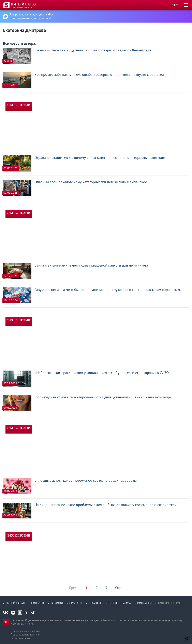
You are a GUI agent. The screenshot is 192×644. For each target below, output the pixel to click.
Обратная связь (21, 638)
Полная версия (169, 603)
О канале (95, 603)
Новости (38, 603)
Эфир (175, 5)
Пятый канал (15, 603)
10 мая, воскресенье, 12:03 (21, 7)
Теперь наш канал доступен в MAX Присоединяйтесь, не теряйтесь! (32, 16)
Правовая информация (25, 631)
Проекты (76, 603)
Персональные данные (25, 634)
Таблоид (57, 603)
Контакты (144, 603)
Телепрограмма (120, 603)
